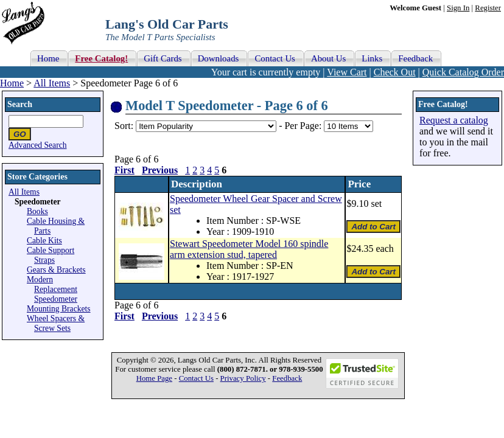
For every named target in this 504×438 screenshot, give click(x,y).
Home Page (154, 378)
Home (12, 83)
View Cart (347, 72)
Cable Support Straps (51, 255)
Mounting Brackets (59, 309)
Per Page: (304, 126)
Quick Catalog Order (463, 72)
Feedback (287, 378)
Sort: (124, 126)
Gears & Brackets (56, 270)
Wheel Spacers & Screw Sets (56, 323)
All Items (52, 83)
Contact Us (196, 378)
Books (37, 211)
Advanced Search (38, 145)
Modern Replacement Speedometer (52, 289)
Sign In (458, 8)
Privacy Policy (243, 378)
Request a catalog (454, 120)
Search (20, 104)
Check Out (395, 72)
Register (488, 8)
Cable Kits (44, 241)
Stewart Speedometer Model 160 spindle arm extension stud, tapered (249, 249)
